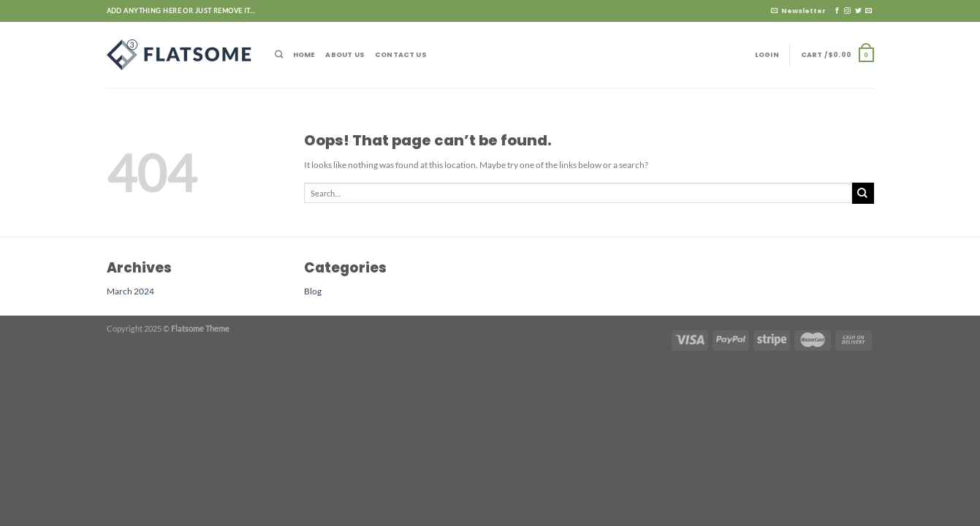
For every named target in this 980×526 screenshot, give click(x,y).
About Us (345, 54)
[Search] (279, 54)
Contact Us (401, 54)
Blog (313, 291)
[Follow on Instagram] (847, 11)
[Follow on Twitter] (858, 11)
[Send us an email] (869, 11)
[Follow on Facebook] (837, 11)
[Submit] (863, 193)
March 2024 (130, 291)
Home (304, 54)
